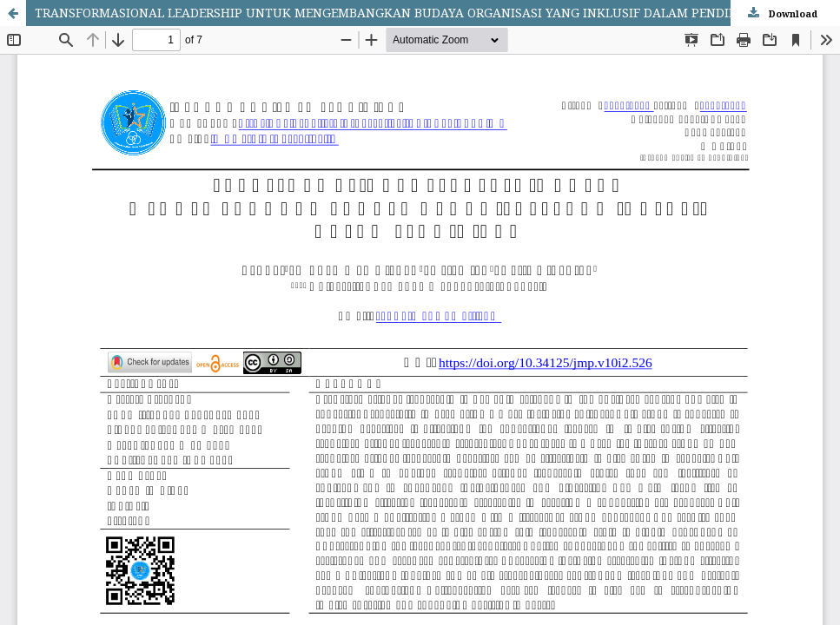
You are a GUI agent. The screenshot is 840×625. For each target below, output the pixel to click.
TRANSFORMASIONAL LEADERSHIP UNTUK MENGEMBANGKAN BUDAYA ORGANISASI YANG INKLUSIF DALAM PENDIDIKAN (402, 13)
